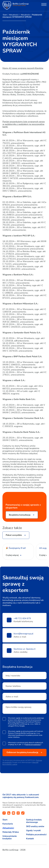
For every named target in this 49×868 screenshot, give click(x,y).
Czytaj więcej (12, 555)
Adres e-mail (12, 697)
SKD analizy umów (35, 826)
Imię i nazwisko (13, 676)
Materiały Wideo (11, 832)
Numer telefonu (13, 686)
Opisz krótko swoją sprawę (18, 707)
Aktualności (14, 15)
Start (5, 15)
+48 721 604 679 (22, 618)
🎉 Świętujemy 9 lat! (16, 548)
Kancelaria (8, 824)
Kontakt (30, 839)
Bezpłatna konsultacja (20, 515)
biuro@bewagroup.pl (23, 634)
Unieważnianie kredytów (10, 837)
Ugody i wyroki (33, 831)
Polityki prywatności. (33, 744)
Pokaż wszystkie (14, 535)
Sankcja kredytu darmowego (34, 821)
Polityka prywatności (36, 835)
